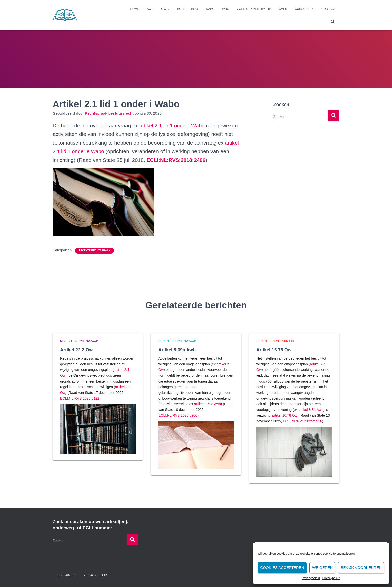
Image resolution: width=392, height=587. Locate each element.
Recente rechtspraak (94, 250)
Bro (194, 9)
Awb (150, 9)
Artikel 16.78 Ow (274, 350)
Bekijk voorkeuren (361, 567)
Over (283, 9)
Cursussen (304, 9)
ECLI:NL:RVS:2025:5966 (178, 415)
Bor (180, 9)
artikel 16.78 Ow (284, 415)
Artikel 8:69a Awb (177, 350)
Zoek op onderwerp (254, 9)
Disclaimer (66, 575)
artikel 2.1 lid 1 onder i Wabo (173, 126)
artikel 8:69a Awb (207, 404)
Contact (328, 9)
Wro (226, 9)
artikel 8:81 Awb (311, 409)
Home (135, 9)
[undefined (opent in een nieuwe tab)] (177, 160)
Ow (165, 9)
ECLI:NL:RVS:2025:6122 (80, 398)
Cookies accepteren (282, 567)
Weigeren (323, 567)
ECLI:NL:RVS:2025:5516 (302, 421)
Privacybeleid (311, 578)
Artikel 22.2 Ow (76, 350)
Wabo (210, 9)
